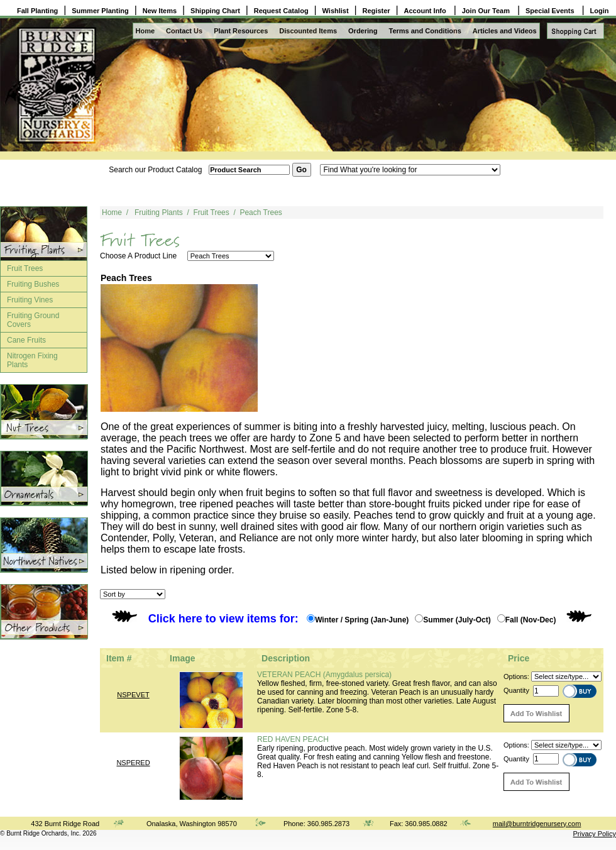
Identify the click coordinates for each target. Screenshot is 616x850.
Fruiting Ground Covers (33, 320)
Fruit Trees (25, 268)
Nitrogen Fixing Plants (32, 360)
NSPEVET (133, 695)
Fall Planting (37, 11)
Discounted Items (308, 31)
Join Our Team (487, 11)
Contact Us (184, 31)
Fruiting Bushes (33, 284)
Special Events (551, 11)
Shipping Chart (215, 11)
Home (146, 31)
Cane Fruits (26, 340)
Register (377, 11)
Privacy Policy (595, 834)
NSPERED (133, 763)
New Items (160, 11)
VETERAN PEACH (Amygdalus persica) (324, 675)
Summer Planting (100, 11)
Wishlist (336, 11)
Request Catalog (281, 11)
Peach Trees (261, 213)
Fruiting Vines (30, 300)
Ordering (363, 31)
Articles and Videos (505, 31)
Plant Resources (241, 31)
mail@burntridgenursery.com (537, 824)
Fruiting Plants (159, 213)
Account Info (426, 11)
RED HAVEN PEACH (293, 739)
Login (600, 11)
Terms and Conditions (425, 31)
